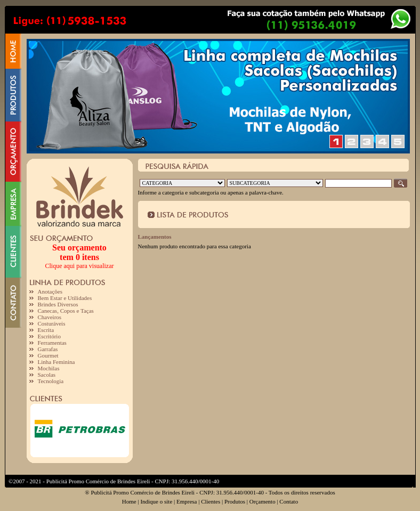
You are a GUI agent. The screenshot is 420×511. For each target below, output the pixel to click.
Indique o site (156, 501)
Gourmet (48, 355)
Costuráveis (52, 323)
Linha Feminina (56, 362)
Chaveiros (50, 317)
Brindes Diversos (58, 304)
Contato (289, 501)
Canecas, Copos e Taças (66, 311)
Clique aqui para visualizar (80, 266)
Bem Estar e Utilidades (65, 298)
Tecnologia (51, 381)
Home (129, 501)
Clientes (211, 501)
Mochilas (49, 368)
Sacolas (47, 375)
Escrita (46, 330)
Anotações (50, 291)
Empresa (187, 501)
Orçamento (262, 501)
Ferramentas (52, 343)
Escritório (49, 336)
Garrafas (48, 349)
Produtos (235, 501)
